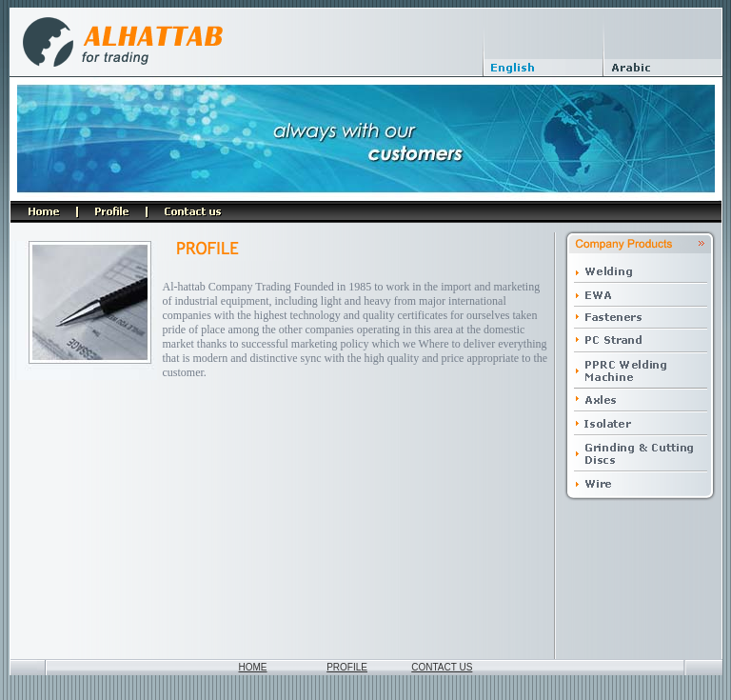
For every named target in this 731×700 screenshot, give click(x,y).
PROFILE (347, 667)
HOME (253, 667)
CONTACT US (442, 667)
